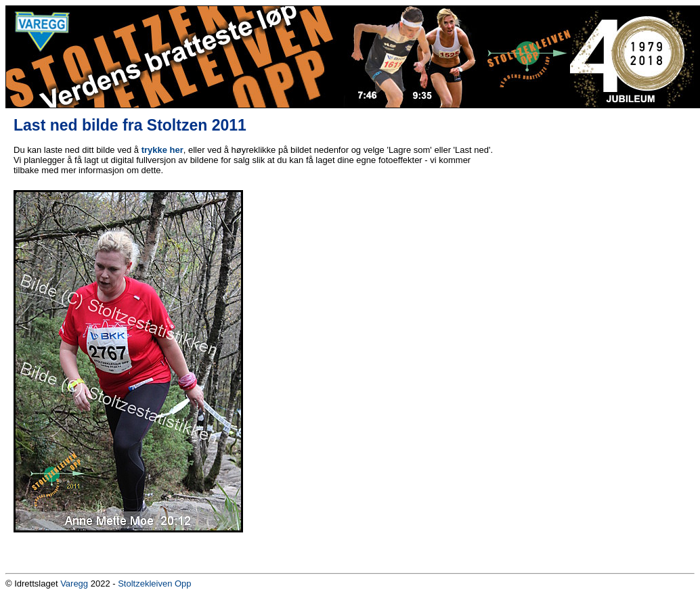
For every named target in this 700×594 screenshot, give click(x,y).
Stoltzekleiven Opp (154, 584)
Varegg (74, 584)
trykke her (162, 150)
